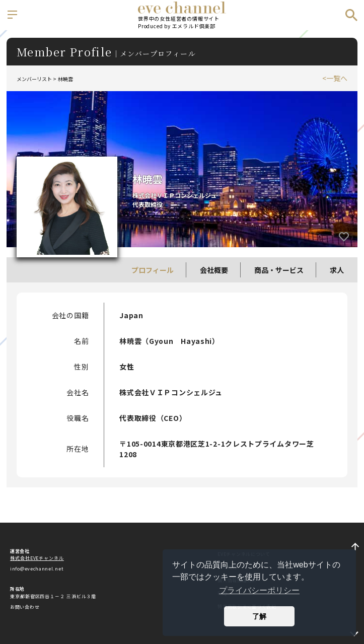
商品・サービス (279, 270)
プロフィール (153, 270)
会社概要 (214, 270)
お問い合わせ (25, 607)
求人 (337, 270)
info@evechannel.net (37, 569)
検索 (351, 15)
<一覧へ (335, 78)
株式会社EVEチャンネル (37, 558)
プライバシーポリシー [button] (259, 590)
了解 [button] (259, 616)
